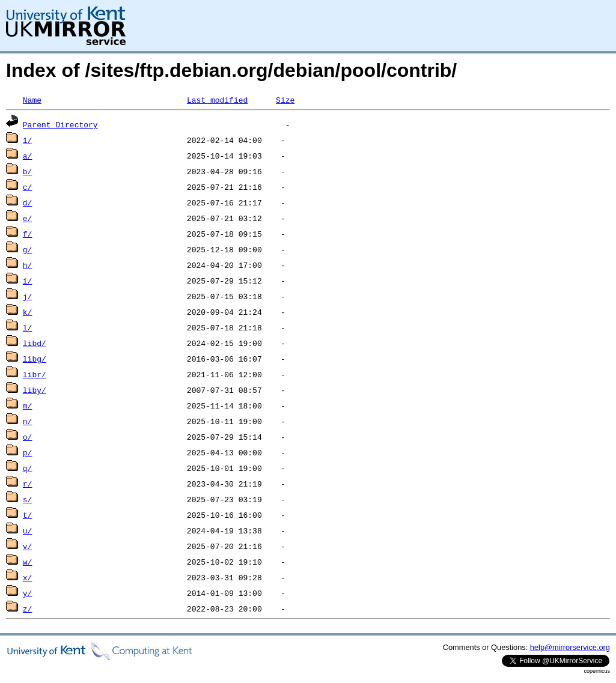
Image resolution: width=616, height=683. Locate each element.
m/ (28, 405)
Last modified (217, 100)
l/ (28, 327)
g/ (28, 249)
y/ (28, 593)
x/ (28, 577)
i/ (28, 281)
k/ (28, 312)
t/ (28, 515)
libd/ (35, 343)
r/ (28, 484)
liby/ (35, 390)
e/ (28, 218)
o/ (28, 437)
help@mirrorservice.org (570, 647)
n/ (28, 421)
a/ (28, 156)
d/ (28, 202)
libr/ (35, 374)
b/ (28, 171)
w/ (28, 562)
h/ (28, 265)
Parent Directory (60, 124)
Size (285, 100)
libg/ (35, 359)
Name (32, 100)
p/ (28, 452)
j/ (28, 296)
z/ (28, 609)
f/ (28, 234)
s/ (28, 499)
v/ (28, 546)
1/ (28, 140)
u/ (28, 530)
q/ (28, 468)
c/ (28, 187)
